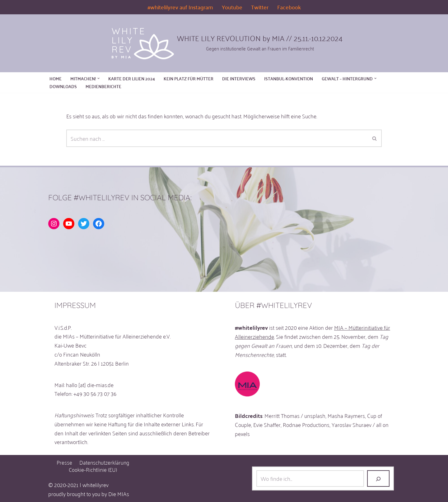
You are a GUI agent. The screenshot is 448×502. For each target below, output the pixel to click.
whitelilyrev (96, 485)
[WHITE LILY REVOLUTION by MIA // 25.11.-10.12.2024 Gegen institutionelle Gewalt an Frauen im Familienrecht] (224, 43)
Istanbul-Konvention (289, 79)
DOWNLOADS (63, 86)
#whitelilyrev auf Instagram (180, 7)
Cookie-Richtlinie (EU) (93, 469)
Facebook (289, 7)
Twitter (260, 7)
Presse (64, 462)
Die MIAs (119, 494)
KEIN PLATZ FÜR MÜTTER (189, 79)
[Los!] (378, 478)
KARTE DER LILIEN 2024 (132, 79)
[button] (98, 78)
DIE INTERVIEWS (239, 79)
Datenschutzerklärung (104, 462)
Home (56, 79)
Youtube (232, 7)
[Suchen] (217, 138)
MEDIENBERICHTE (103, 86)
